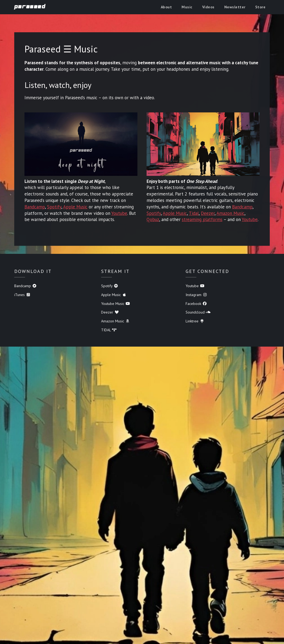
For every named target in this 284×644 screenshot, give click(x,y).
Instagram (196, 295)
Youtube (119, 213)
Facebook (196, 304)
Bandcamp (35, 207)
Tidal (194, 213)
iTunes (22, 295)
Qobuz (153, 219)
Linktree (195, 321)
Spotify (54, 207)
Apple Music (75, 207)
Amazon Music (230, 213)
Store (260, 7)
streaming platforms (202, 219)
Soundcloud (198, 312)
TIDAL (109, 330)
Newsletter (235, 7)
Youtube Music (116, 304)
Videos (208, 7)
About (166, 7)
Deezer (208, 213)
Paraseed (30, 7)
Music (187, 7)
